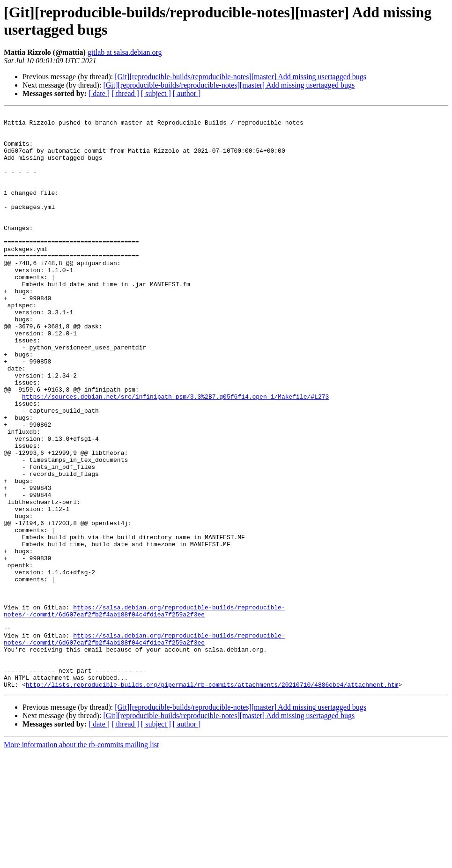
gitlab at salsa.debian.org (125, 52)
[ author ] (187, 93)
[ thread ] (125, 93)
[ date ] (99, 93)
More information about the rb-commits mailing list (82, 860)
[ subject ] (156, 93)
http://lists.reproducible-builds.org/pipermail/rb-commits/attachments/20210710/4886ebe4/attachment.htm (212, 800)
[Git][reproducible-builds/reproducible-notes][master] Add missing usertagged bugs (241, 77)
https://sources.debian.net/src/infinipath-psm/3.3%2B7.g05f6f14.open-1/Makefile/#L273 (175, 454)
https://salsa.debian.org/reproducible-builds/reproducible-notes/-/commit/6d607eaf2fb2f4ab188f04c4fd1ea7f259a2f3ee (144, 711)
